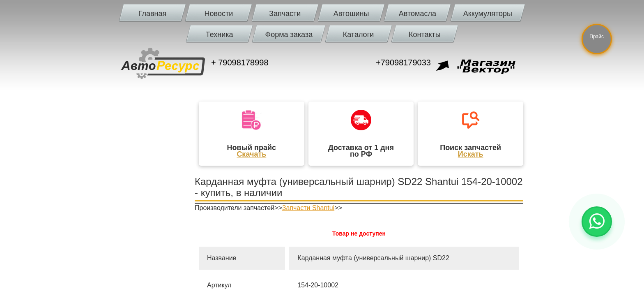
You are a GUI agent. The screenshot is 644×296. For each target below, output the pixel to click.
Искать (471, 154)
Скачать (251, 154)
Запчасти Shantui (308, 208)
